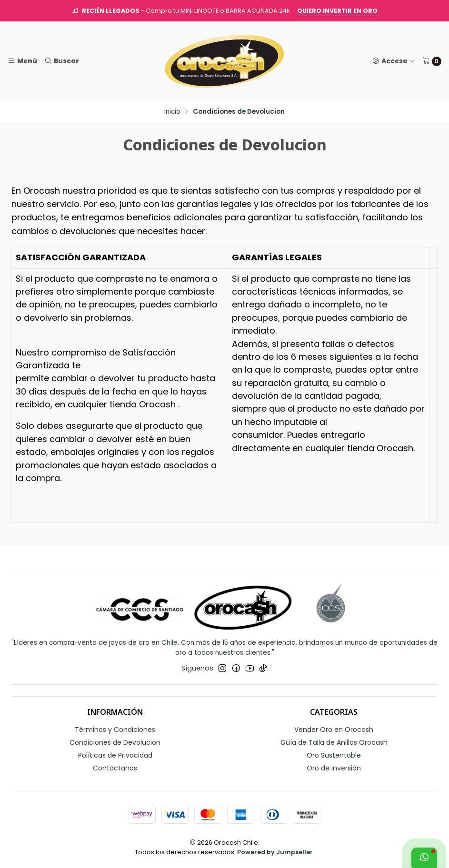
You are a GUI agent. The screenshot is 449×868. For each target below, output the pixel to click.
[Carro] (432, 61)
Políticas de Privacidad (115, 755)
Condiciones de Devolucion (115, 742)
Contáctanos (115, 768)
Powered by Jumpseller (275, 852)
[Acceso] (394, 61)
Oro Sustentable (334, 755)
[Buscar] (61, 61)
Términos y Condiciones (115, 730)
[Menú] (22, 61)
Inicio (172, 112)
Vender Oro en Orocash (334, 730)
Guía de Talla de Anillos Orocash (334, 742)
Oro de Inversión (334, 768)
